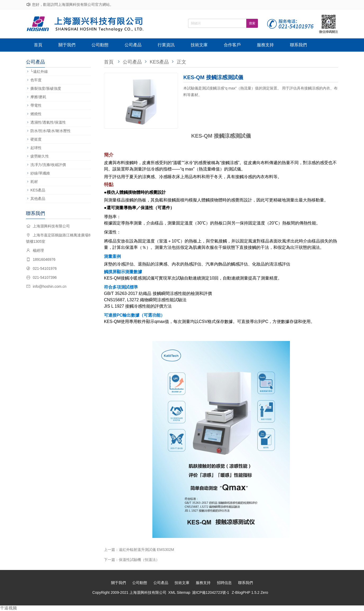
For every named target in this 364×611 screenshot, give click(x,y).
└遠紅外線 (39, 71)
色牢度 (36, 80)
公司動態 (100, 45)
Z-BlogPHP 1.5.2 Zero (250, 592)
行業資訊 (166, 45)
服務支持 (265, 45)
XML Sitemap (179, 592)
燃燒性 (36, 114)
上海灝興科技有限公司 (148, 592)
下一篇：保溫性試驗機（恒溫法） (132, 560)
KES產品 (38, 190)
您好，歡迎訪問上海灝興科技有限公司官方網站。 (73, 5)
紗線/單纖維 (40, 173)
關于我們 (67, 45)
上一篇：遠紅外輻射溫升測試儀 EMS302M (139, 550)
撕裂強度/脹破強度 (46, 88)
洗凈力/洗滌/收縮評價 (48, 165)
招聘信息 (224, 583)
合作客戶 (232, 45)
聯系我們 (298, 45)
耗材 (34, 182)
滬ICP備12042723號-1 (211, 592)
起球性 (36, 148)
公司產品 (133, 45)
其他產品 (38, 199)
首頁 (38, 45)
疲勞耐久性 (40, 156)
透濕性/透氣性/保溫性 (48, 122)
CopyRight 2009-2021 (111, 592)
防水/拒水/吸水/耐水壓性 (51, 131)
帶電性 (36, 105)
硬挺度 (36, 139)
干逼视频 (8, 608)
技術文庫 (199, 45)
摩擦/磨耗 (38, 97)
